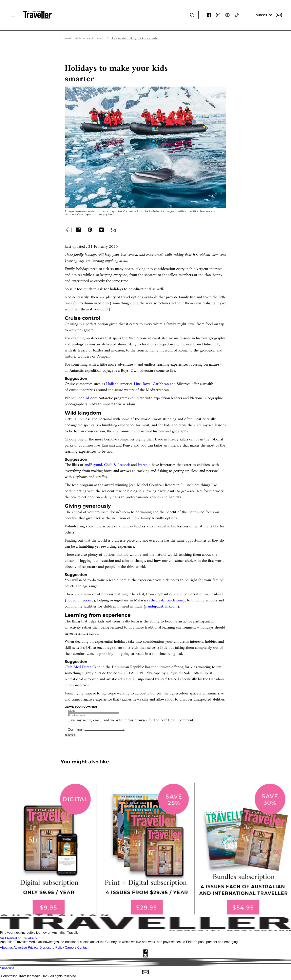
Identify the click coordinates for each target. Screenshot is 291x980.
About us (6, 948)
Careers (71, 948)
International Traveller (75, 38)
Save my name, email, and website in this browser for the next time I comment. (131, 720)
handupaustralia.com (161, 607)
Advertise (20, 948)
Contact (83, 948)
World (100, 38)
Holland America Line (123, 384)
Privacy (33, 948)
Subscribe (269, 15)
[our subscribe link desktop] (145, 849)
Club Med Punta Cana (82, 667)
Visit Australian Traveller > (19, 938)
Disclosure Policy (52, 948)
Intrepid (144, 465)
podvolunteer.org (80, 601)
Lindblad (82, 398)
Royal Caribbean (156, 384)
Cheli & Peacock (117, 465)
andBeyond (93, 465)
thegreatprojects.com (167, 601)
